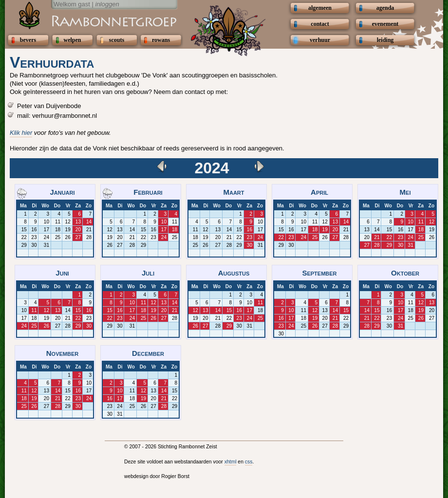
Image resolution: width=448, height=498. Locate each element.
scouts (117, 40)
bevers (28, 40)
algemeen (320, 8)
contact (320, 24)
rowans (161, 40)
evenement (385, 24)
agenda (385, 8)
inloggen (107, 4)
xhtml (231, 462)
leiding (385, 40)
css (249, 462)
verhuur (320, 40)
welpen (73, 40)
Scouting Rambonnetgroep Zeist (90, 20)
